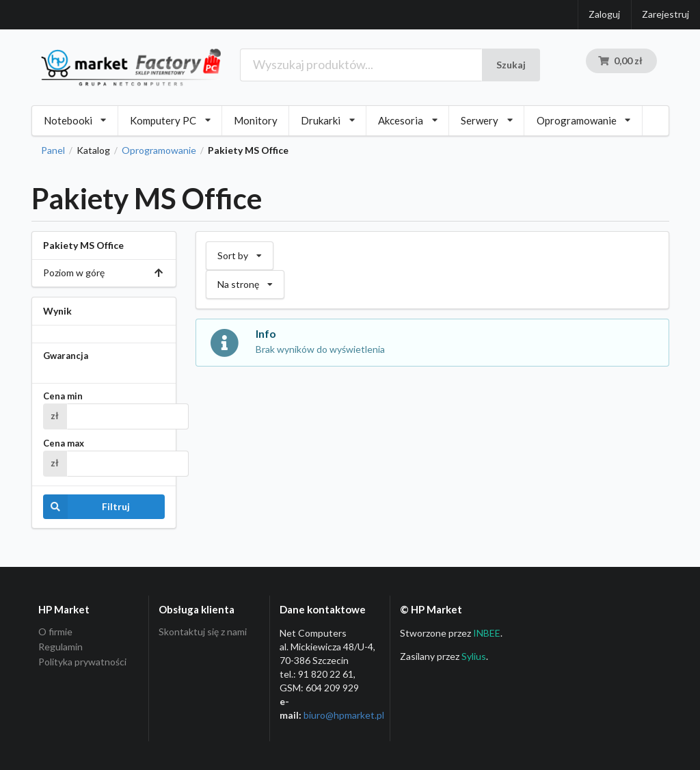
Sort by (239, 252)
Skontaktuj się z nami (203, 632)
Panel (53, 150)
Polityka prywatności (82, 662)
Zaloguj (604, 14)
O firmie (55, 632)
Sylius (474, 656)
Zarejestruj (665, 14)
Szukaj (511, 65)
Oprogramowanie (159, 150)
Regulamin (60, 647)
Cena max (64, 443)
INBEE (487, 633)
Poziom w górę (104, 273)
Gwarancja (66, 356)
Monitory (256, 120)
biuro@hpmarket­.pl (344, 715)
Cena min (63, 396)
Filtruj (87, 507)
